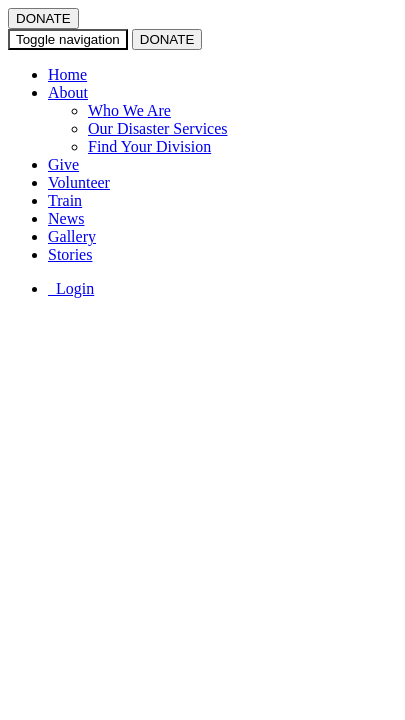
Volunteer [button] (79, 182)
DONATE (43, 18)
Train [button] (65, 200)
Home (67, 74)
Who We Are (129, 110)
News (66, 218)
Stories (70, 254)
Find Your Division (149, 146)
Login (71, 288)
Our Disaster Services (158, 128)
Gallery (72, 236)
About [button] (68, 92)
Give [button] (63, 164)
